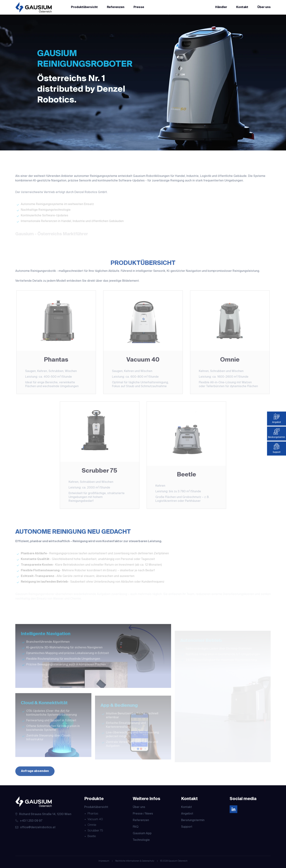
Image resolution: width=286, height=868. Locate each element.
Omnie (92, 825)
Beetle (92, 836)
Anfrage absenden (35, 777)
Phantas (93, 814)
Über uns (264, 7)
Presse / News (143, 814)
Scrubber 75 (95, 831)
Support (187, 827)
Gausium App (142, 833)
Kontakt (242, 7)
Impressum (104, 861)
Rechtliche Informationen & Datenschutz (135, 861)
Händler (221, 7)
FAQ (136, 827)
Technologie (141, 840)
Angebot (187, 814)
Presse (139, 7)
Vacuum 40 (95, 819)
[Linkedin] (233, 810)
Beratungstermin (193, 820)
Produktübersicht (84, 7)
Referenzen (116, 7)
